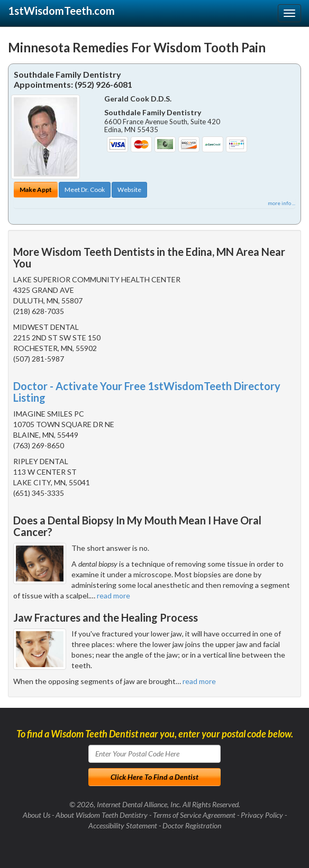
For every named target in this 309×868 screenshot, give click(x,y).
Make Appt (36, 190)
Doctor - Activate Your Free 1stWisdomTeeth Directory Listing (147, 392)
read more (113, 595)
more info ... (281, 203)
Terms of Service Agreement (194, 815)
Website (129, 190)
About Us (37, 815)
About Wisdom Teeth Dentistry (102, 815)
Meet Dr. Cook (85, 190)
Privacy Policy (262, 815)
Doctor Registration (192, 825)
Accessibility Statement (123, 825)
